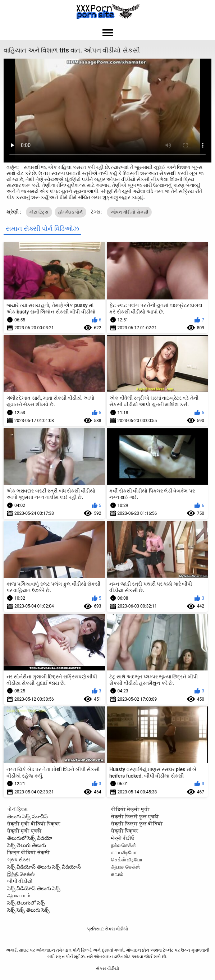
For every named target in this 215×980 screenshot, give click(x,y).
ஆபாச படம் (19, 896)
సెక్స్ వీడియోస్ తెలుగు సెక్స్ (34, 888)
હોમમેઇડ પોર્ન (70, 212)
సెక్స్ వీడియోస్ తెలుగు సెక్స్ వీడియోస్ (44, 867)
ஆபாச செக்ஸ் (126, 867)
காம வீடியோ (124, 852)
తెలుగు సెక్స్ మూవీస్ (28, 816)
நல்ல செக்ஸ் (124, 845)
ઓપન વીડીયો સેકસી (129, 212)
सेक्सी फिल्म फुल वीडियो (137, 824)
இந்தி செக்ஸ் (21, 874)
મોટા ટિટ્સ (39, 212)
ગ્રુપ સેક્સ (19, 860)
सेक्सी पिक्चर (125, 831)
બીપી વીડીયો (20, 881)
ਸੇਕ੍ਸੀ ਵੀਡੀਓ (123, 838)
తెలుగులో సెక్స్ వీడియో (30, 838)
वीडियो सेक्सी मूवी (130, 809)
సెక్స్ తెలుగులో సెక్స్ (26, 903)
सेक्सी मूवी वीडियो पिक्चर (34, 824)
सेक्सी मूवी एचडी (24, 831)
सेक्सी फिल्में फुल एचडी (135, 816)
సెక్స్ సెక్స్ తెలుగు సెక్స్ (28, 910)
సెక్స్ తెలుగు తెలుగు (27, 845)
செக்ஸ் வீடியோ (127, 860)
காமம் (117, 874)
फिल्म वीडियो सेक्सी (29, 852)
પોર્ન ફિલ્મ (17, 809)
